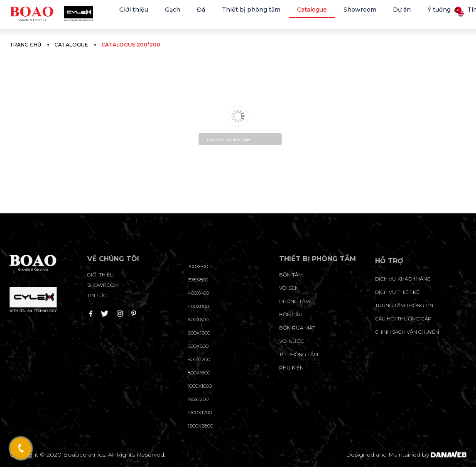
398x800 (198, 280)
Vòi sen (289, 288)
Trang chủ (25, 45)
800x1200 (199, 359)
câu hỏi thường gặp (403, 319)
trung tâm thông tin (404, 305)
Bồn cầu (291, 314)
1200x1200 (200, 412)
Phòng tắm (294, 301)
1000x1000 (200, 386)
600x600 (198, 319)
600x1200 (199, 333)
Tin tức (97, 295)
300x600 (198, 266)
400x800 (198, 306)
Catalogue (71, 45)
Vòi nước (292, 341)
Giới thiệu (101, 275)
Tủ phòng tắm (299, 354)
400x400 (198, 293)
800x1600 (199, 373)
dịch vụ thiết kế (397, 292)
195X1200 (198, 399)
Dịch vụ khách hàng (403, 279)
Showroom (103, 285)
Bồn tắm (291, 275)
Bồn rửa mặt (297, 328)
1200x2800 (200, 426)
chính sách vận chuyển (407, 332)
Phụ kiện (291, 368)
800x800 (198, 346)
